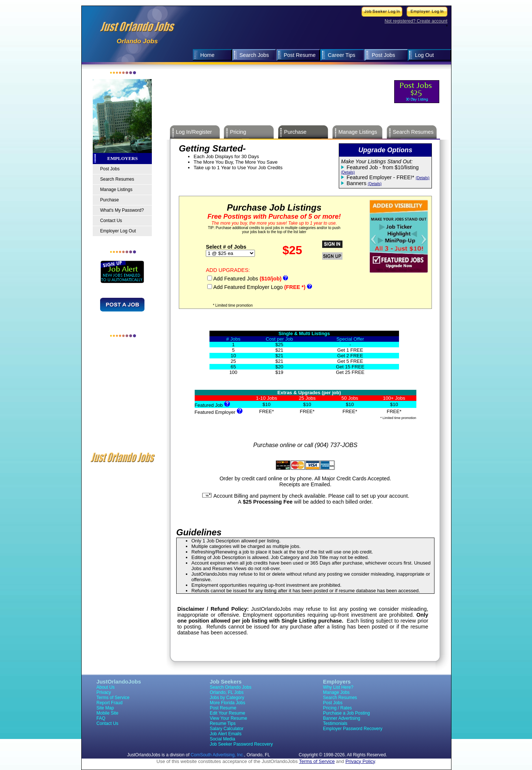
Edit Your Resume (228, 713)
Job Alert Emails (226, 734)
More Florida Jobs (228, 703)
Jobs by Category (227, 698)
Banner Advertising (342, 718)
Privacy (104, 692)
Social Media (223, 739)
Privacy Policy (360, 761)
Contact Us (111, 221)
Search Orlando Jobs (231, 687)
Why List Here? (338, 687)
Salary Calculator (227, 729)
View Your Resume (229, 718)
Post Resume (300, 55)
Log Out (424, 55)
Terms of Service (113, 698)
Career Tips (341, 55)
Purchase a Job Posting (346, 713)
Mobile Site (107, 713)
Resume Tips (223, 723)
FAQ (101, 718)
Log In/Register (194, 132)
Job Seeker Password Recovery (241, 744)
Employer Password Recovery (353, 729)
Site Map (105, 708)
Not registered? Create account (416, 21)
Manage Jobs (336, 692)
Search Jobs (254, 55)
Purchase (110, 200)
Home (207, 55)
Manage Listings (116, 190)
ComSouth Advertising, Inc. (217, 755)
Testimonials (335, 723)
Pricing (238, 132)
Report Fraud (110, 703)
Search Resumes (117, 179)
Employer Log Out (118, 231)
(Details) (348, 172)
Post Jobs (383, 55)
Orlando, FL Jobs (227, 692)
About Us (105, 687)
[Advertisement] (307, 72)
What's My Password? (122, 210)
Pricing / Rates (337, 708)
